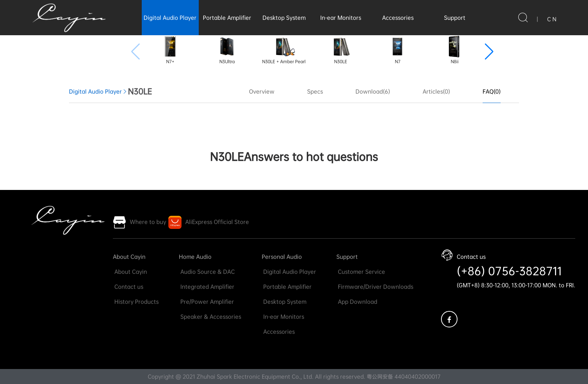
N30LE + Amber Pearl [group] (284, 50)
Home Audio (195, 257)
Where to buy (148, 222)
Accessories (398, 18)
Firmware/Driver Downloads (375, 287)
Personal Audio (282, 257)
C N (552, 19)
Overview (262, 91)
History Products (136, 302)
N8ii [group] (454, 50)
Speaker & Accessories (210, 317)
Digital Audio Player (170, 18)
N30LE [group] (341, 50)
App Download (357, 302)
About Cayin (129, 257)
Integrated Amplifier (207, 287)
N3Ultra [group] (227, 50)
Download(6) (373, 91)
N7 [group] (397, 50)
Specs (315, 91)
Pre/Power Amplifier (206, 302)
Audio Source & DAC (207, 272)
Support (455, 18)
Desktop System (284, 18)
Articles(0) (436, 91)
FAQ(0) (492, 91)
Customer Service (361, 272)
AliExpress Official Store (217, 222)
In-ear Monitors (341, 18)
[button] (489, 52)
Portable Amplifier (227, 18)
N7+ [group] (170, 50)
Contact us (128, 287)
